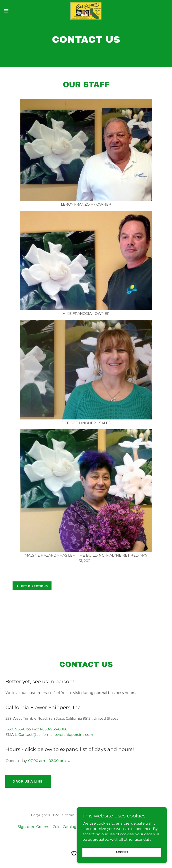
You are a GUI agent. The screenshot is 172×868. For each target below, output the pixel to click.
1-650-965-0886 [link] (54, 729)
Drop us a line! (28, 781)
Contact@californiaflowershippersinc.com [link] (56, 735)
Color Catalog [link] (64, 827)
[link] (86, 11)
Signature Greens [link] (33, 827)
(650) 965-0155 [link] (18, 729)
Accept (122, 858)
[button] (14, 11)
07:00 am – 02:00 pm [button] (47, 761)
